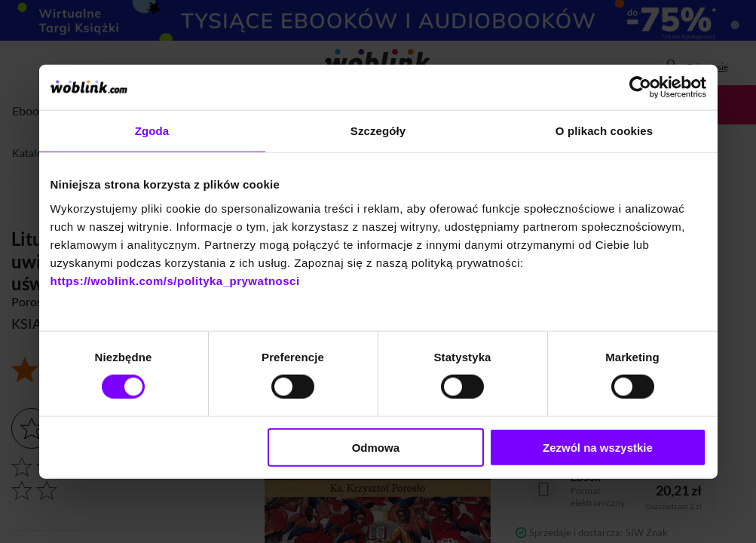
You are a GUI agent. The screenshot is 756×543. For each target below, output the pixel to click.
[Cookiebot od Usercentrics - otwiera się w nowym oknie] (640, 87)
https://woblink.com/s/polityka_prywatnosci (175, 280)
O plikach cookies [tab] (604, 131)
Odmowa (376, 447)
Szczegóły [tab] (378, 131)
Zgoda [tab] (152, 131)
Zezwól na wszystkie (598, 447)
